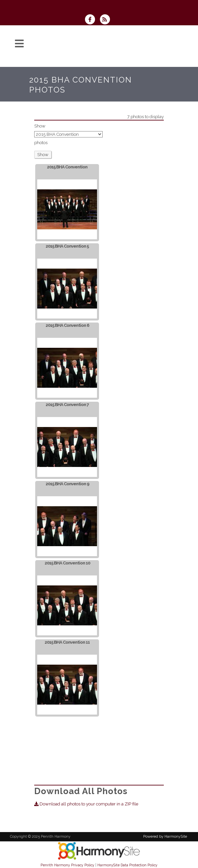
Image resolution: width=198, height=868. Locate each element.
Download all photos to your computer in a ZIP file (86, 804)
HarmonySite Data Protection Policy (127, 865)
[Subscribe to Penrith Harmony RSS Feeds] (106, 20)
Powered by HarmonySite (165, 837)
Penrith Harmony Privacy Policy (67, 865)
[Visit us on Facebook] (92, 20)
